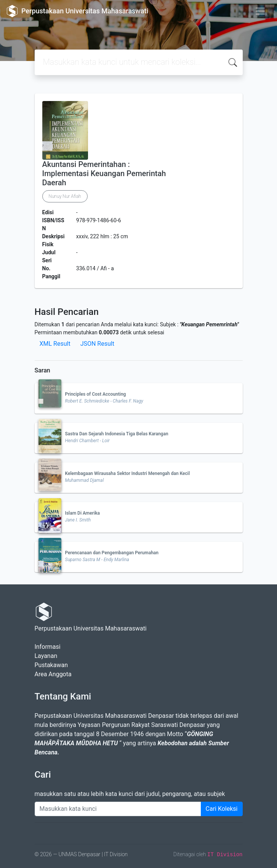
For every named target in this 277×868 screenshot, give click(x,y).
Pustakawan (51, 665)
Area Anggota (53, 674)
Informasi (48, 647)
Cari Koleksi (222, 809)
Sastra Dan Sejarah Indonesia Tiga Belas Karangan (117, 434)
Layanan (46, 656)
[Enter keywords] (118, 809)
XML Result (55, 344)
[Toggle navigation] (260, 11)
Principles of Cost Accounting (96, 394)
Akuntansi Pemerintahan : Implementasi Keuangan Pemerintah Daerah (104, 173)
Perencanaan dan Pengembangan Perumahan (112, 553)
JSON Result (97, 344)
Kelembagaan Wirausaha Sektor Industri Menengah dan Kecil (128, 473)
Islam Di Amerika (82, 513)
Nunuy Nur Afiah (65, 196)
